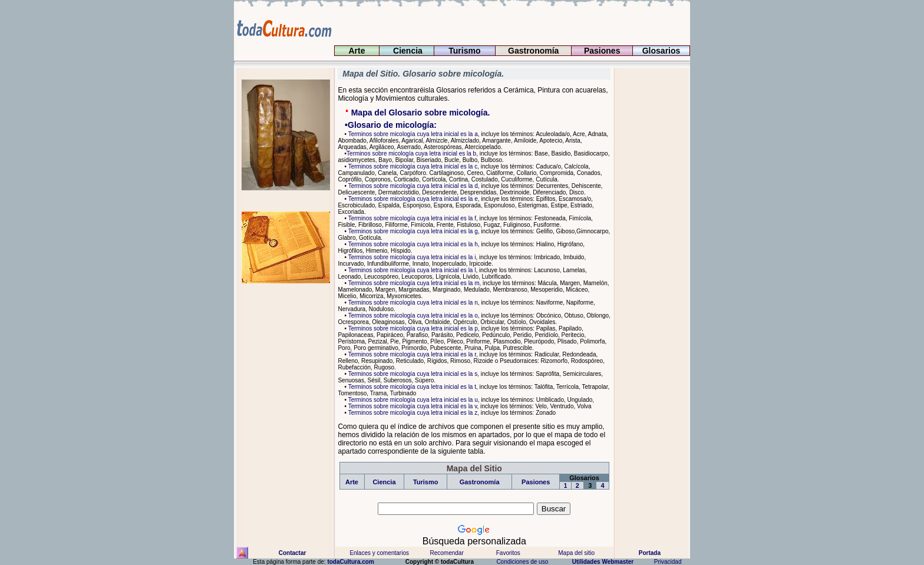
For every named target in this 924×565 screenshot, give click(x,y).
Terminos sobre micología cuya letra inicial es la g (412, 231)
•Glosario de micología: (387, 125)
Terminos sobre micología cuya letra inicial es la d (412, 186)
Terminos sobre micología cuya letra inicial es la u (412, 400)
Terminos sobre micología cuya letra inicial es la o (412, 315)
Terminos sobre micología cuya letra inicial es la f (411, 218)
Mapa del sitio (576, 553)
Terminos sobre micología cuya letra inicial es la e (412, 199)
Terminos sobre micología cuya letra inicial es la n (412, 303)
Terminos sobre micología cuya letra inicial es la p (412, 328)
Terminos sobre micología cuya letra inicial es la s (412, 374)
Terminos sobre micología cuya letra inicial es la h (412, 244)
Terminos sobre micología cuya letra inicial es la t (411, 387)
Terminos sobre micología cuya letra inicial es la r (411, 354)
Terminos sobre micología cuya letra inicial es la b (411, 153)
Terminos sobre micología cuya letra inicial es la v (412, 406)
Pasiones (602, 51)
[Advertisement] (649, 244)
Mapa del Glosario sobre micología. (420, 113)
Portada (650, 553)
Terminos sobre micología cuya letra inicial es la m (413, 283)
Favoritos (508, 553)
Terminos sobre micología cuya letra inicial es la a (412, 134)
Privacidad (668, 562)
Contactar (292, 553)
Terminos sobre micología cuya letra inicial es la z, (413, 413)
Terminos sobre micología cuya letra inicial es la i (411, 257)
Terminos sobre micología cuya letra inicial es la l (411, 270)
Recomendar (446, 553)
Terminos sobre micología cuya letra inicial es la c (412, 166)
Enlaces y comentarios (379, 553)
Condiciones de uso (522, 562)
